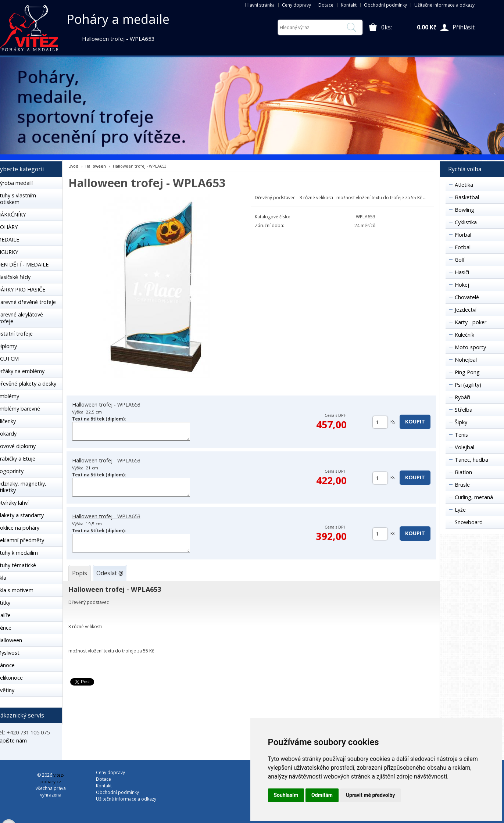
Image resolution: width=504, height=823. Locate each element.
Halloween (96, 166)
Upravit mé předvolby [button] (370, 795)
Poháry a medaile (118, 19)
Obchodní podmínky (385, 5)
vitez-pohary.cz (52, 778)
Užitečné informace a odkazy (444, 5)
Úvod (73, 166)
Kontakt (349, 5)
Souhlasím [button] (286, 795)
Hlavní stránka (260, 5)
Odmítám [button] (322, 795)
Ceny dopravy (296, 5)
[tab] (80, 573)
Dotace (326, 5)
